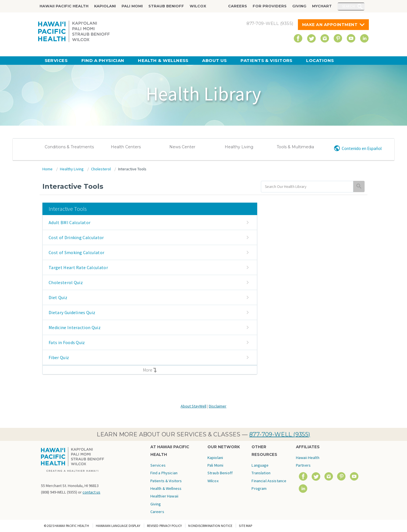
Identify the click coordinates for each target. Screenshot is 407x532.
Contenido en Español (362, 148)
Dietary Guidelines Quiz (72, 312)
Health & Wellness (163, 60)
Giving (299, 6)
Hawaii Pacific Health (64, 6)
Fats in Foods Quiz (67, 342)
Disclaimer (218, 406)
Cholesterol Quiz (66, 282)
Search (348, 6)
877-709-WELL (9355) (280, 434)
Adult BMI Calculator (70, 222)
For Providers (270, 6)
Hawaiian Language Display (118, 526)
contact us (91, 492)
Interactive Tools (132, 169)
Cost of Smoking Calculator (76, 252)
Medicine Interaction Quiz (75, 327)
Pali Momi (132, 6)
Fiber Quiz (59, 357)
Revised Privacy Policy (164, 526)
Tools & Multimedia (295, 147)
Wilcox (198, 6)
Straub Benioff (166, 6)
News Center (182, 147)
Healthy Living (239, 147)
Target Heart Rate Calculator (78, 267)
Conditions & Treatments (69, 147)
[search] (307, 187)
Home (47, 169)
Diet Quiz (58, 297)
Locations (320, 60)
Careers (238, 6)
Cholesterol (101, 169)
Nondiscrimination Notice (210, 526)
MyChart (322, 6)
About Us (215, 60)
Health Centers (126, 147)
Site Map (245, 526)
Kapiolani (105, 6)
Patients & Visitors (267, 60)
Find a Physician (103, 60)
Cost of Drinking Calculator (76, 237)
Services (56, 60)
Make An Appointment (330, 25)
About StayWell (193, 406)
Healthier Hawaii (164, 496)
